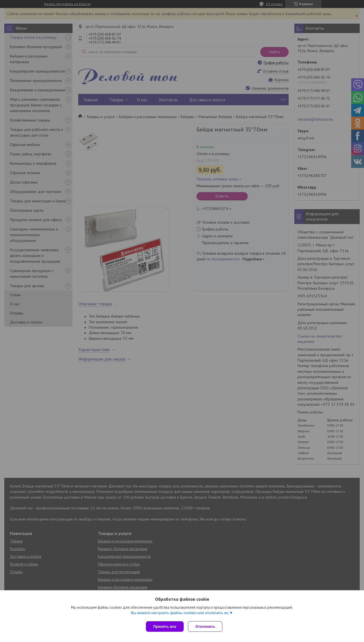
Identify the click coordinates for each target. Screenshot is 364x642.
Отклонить (207, 626)
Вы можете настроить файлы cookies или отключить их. (180, 614)
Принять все (165, 626)
